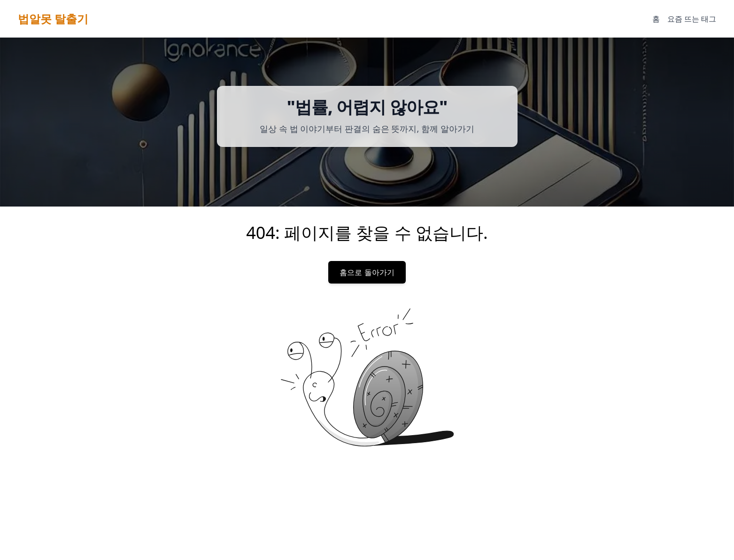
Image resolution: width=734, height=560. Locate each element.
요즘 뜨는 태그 (692, 19)
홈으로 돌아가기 (367, 272)
